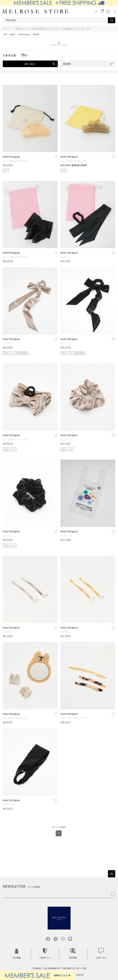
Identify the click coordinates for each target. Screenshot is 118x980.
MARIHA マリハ (22, 29)
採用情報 (73, 954)
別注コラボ (86, 29)
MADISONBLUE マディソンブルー (46, 29)
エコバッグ (67, 536)
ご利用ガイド (45, 954)
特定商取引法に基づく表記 (75, 968)
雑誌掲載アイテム (71, 29)
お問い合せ (101, 954)
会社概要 (17, 954)
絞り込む (30, 64)
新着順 (67, 64)
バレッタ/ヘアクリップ (15, 161)
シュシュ (65, 257)
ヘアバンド (9, 804)
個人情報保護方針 (52, 968)
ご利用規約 (36, 968)
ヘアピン (8, 632)
